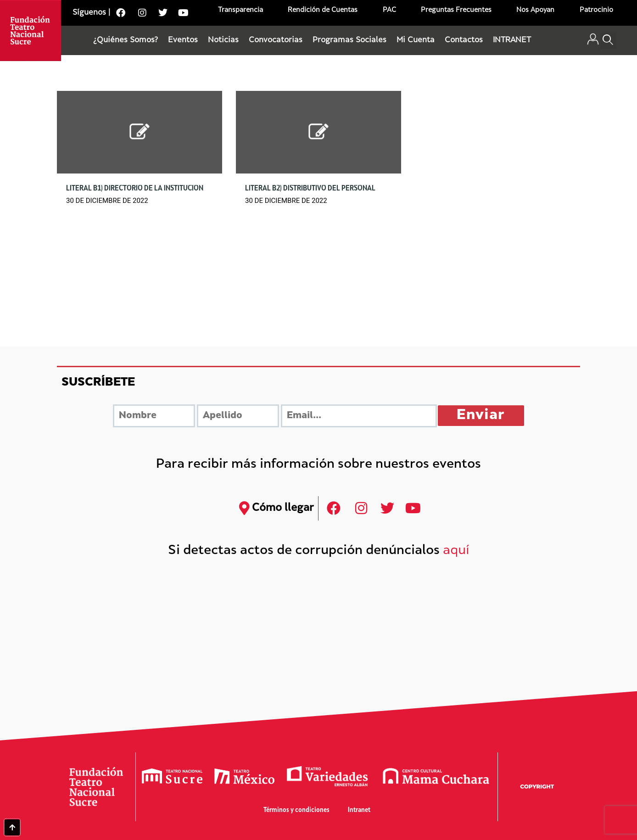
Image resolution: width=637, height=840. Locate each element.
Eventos (183, 40)
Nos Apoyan (535, 10)
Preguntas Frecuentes (456, 10)
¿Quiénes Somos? (126, 40)
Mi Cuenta (416, 40)
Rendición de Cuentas (323, 10)
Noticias (223, 40)
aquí (456, 551)
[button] (608, 41)
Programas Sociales (349, 40)
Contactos (464, 40)
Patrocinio (596, 10)
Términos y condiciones (296, 810)
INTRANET (512, 40)
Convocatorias (276, 40)
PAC (389, 10)
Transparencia (240, 10)
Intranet (359, 810)
